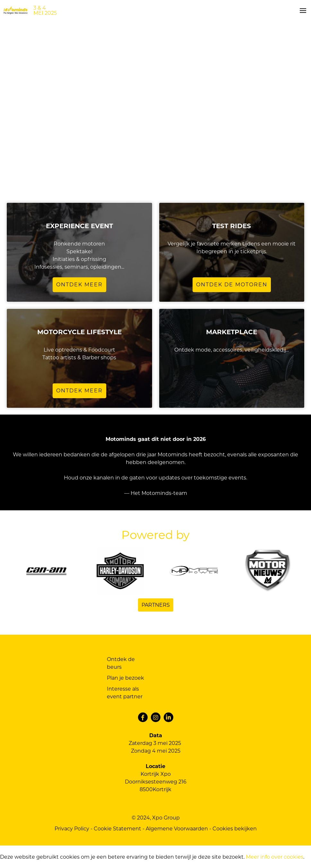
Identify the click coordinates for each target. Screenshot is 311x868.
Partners (156, 605)
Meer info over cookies (275, 857)
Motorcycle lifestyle (79, 332)
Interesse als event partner (125, 693)
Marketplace (232, 332)
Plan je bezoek (125, 678)
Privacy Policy (72, 829)
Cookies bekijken (235, 829)
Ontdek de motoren (232, 285)
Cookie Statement (117, 829)
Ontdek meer (79, 285)
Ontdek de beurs (121, 663)
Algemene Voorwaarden (177, 829)
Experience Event (79, 226)
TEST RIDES (232, 226)
